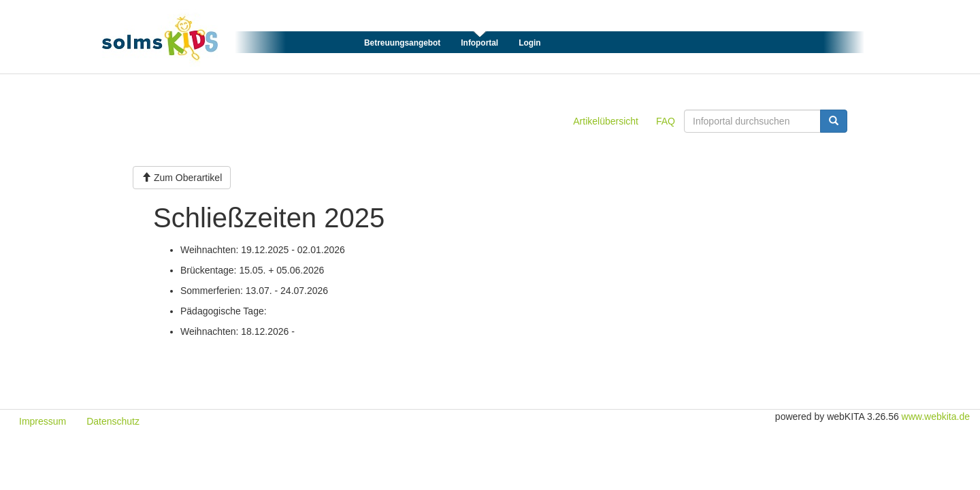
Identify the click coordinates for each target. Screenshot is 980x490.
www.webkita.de (936, 416)
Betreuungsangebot (402, 43)
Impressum (43, 421)
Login (529, 43)
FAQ (666, 121)
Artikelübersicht (606, 121)
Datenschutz (113, 421)
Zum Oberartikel (182, 178)
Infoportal (479, 43)
